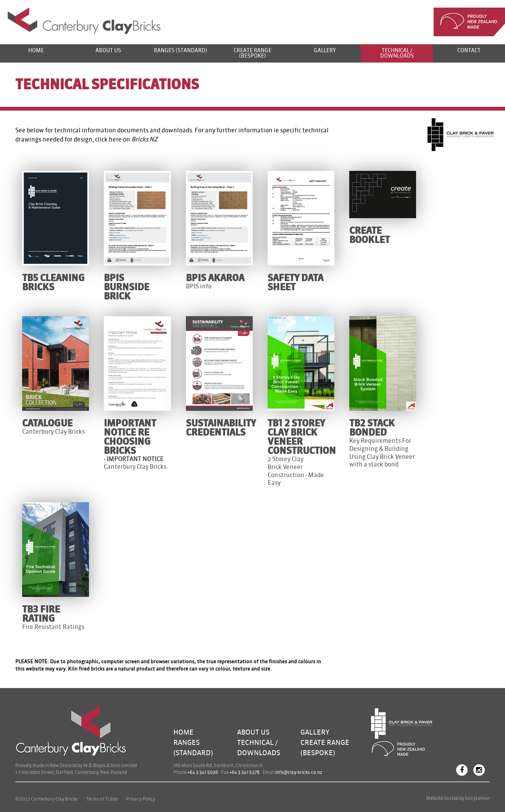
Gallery (325, 51)
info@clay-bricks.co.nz (299, 772)
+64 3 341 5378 (244, 772)
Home (36, 51)
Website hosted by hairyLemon (458, 798)
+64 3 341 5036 (203, 772)
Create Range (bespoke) (252, 53)
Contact (469, 51)
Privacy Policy (140, 799)
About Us (253, 732)
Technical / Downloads (397, 53)
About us (108, 51)
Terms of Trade (102, 799)
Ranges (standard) (181, 51)
